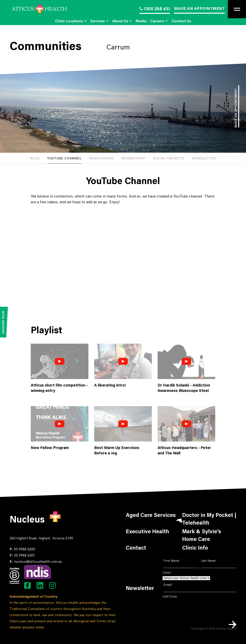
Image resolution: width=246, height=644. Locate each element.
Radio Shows (102, 159)
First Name (178, 561)
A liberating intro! (110, 386)
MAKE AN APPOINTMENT (199, 9)
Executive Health (148, 532)
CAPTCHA (170, 597)
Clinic (173, 573)
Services (98, 21)
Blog (35, 159)
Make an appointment (236, 108)
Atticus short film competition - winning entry (59, 388)
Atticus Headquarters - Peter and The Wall (184, 451)
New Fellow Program (50, 448)
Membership (133, 159)
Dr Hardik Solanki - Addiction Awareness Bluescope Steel (184, 388)
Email (174, 585)
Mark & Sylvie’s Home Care (202, 536)
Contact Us (181, 21)
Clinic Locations (69, 21)
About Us (120, 21)
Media (141, 21)
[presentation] (192, 608)
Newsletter (204, 159)
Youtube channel (64, 159)
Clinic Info (195, 548)
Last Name (215, 561)
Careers (157, 21)
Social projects (169, 159)
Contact (136, 548)
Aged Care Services (151, 516)
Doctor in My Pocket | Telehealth (209, 519)
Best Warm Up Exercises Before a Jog (117, 451)
